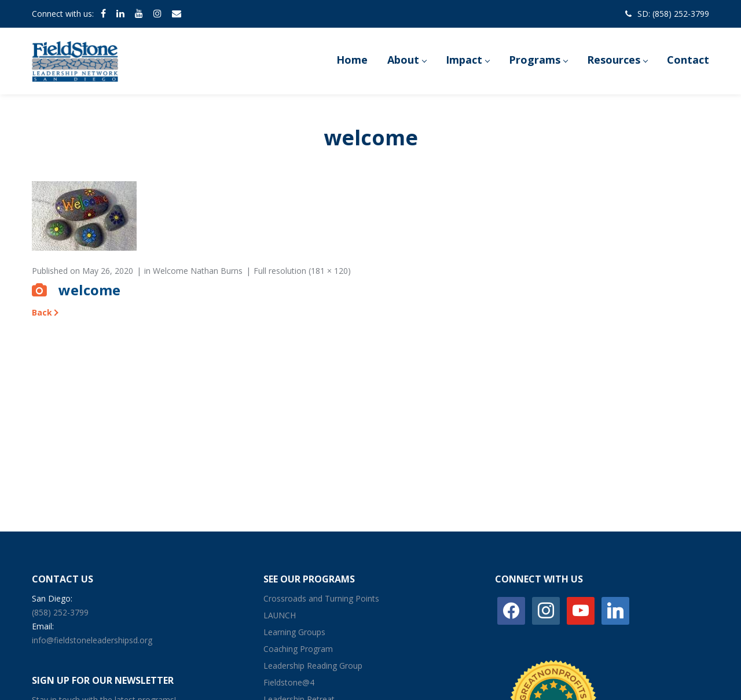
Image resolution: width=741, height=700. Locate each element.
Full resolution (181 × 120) (302, 271)
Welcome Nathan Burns (198, 271)
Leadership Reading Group (313, 666)
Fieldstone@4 (289, 682)
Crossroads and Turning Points (321, 598)
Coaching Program (298, 649)
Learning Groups (294, 632)
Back (42, 312)
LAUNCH (280, 615)
